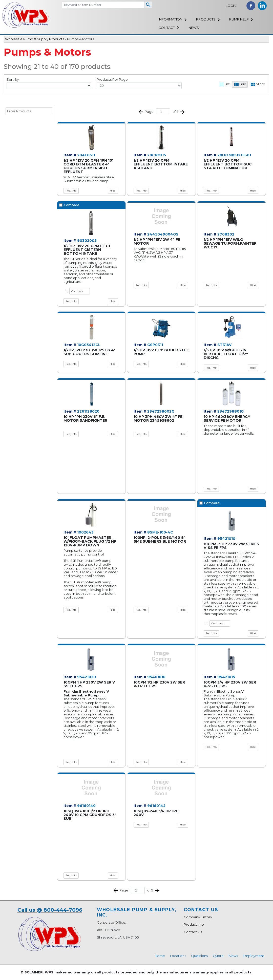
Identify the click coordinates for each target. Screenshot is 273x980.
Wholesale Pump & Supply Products (35, 39)
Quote (218, 956)
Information (170, 19)
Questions (199, 956)
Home (160, 956)
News (194, 28)
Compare (77, 291)
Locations (178, 956)
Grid (243, 84)
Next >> (182, 112)
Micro (260, 84)
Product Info (194, 924)
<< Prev (141, 112)
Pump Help (239, 19)
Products (206, 19)
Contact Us (193, 932)
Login (231, 6)
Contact (167, 28)
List (227, 84)
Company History (198, 917)
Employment (254, 956)
